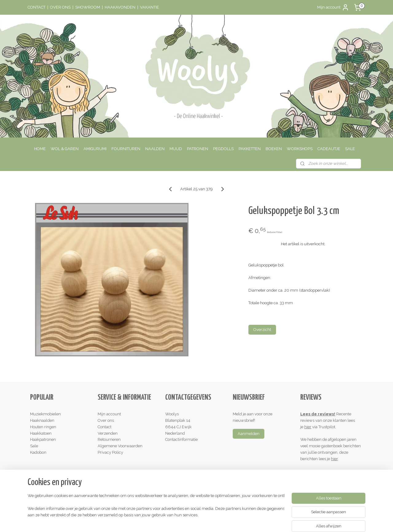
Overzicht (262, 330)
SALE (350, 149)
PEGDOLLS (223, 149)
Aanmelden (249, 434)
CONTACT (37, 7)
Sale (34, 446)
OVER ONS (60, 7)
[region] (156, 509)
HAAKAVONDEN (120, 7)
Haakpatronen (43, 439)
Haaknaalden (42, 420)
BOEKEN (274, 149)
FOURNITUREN (126, 149)
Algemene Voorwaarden (120, 446)
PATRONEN (198, 149)
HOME (40, 149)
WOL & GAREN (65, 149)
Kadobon (38, 452)
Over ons (106, 420)
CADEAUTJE (329, 149)
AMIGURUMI (95, 149)
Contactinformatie (181, 439)
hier (308, 427)
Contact (105, 427)
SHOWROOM (88, 7)
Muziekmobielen (45, 414)
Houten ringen (43, 427)
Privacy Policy (110, 452)
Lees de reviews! (318, 414)
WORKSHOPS (300, 149)
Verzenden (108, 433)
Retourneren (109, 439)
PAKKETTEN (250, 149)
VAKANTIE (150, 7)
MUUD (176, 149)
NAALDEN (155, 149)
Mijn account (333, 7)
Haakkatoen (41, 433)
